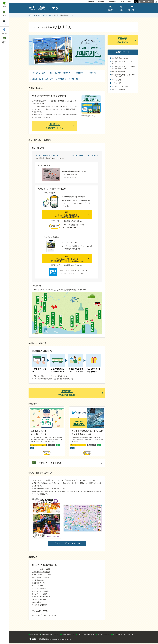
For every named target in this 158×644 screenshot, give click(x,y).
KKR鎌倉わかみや (38, 581)
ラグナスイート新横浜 (40, 594)
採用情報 (101, 2)
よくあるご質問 (125, 2)
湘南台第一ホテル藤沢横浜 (41, 597)
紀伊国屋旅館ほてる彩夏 (40, 578)
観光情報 (110, 8)
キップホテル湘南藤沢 (40, 606)
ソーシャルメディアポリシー (86, 635)
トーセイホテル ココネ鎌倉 (41, 575)
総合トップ (32, 15)
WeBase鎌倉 (36, 603)
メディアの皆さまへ (68, 635)
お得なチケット (133, 8)
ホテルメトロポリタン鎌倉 (41, 570)
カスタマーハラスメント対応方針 (123, 635)
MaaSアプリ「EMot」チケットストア (45, 616)
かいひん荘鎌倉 (37, 586)
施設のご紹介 (122, 8)
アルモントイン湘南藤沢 (40, 592)
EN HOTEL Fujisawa (39, 600)
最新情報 (112, 2)
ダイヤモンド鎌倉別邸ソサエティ (43, 589)
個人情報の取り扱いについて (50, 635)
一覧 (75, 178)
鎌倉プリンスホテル (39, 583)
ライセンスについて (104, 635)
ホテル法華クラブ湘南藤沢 (41, 573)
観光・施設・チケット (45, 15)
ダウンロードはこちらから (67, 544)
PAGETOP (152, 631)
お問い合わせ (34, 635)
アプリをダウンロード (70, 228)
